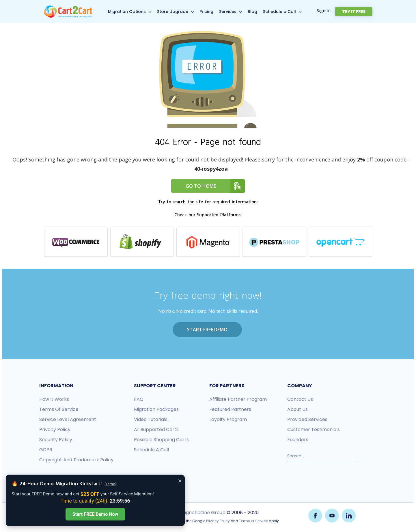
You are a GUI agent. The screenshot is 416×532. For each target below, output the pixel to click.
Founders (298, 439)
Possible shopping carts (161, 439)
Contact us (300, 399)
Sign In (335, 11)
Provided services (307, 419)
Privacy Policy (218, 520)
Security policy (56, 439)
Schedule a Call (285, 12)
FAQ (139, 399)
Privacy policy (55, 429)
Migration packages (156, 409)
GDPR (46, 449)
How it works (54, 399)
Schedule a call (151, 449)
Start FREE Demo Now (95, 514)
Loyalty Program (228, 419)
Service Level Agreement (68, 419)
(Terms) (111, 484)
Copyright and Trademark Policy (76, 459)
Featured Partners (230, 409)
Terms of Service (59, 409)
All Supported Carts (156, 429)
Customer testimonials (314, 429)
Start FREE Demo (207, 330)
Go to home (215, 186)
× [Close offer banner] (180, 481)
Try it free (359, 12)
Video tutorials (151, 419)
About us (297, 409)
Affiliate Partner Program (238, 399)
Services (234, 12)
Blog (258, 12)
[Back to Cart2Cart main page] (68, 8)
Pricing (212, 12)
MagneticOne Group (202, 511)
